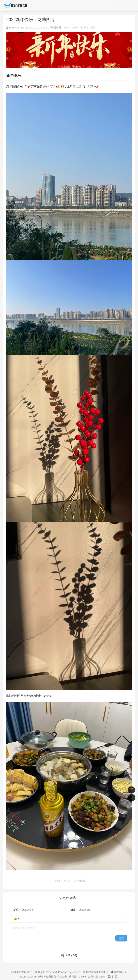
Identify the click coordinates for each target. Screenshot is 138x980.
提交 (121, 938)
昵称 (16, 910)
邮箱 (73, 910)
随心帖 (58, 28)
